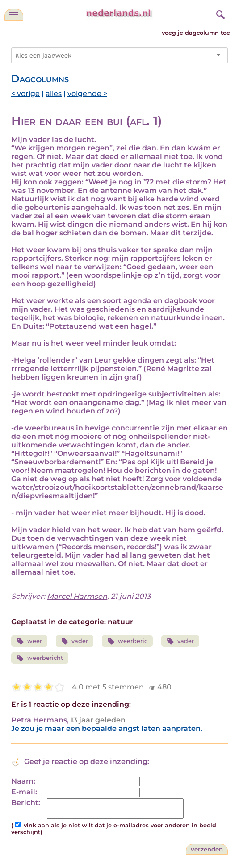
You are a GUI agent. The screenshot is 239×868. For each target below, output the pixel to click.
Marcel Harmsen (77, 596)
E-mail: (24, 792)
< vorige (25, 94)
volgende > (87, 94)
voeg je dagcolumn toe (196, 33)
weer (29, 641)
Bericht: (26, 803)
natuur (120, 622)
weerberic (127, 641)
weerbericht (40, 658)
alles (54, 94)
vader (75, 641)
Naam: (23, 781)
